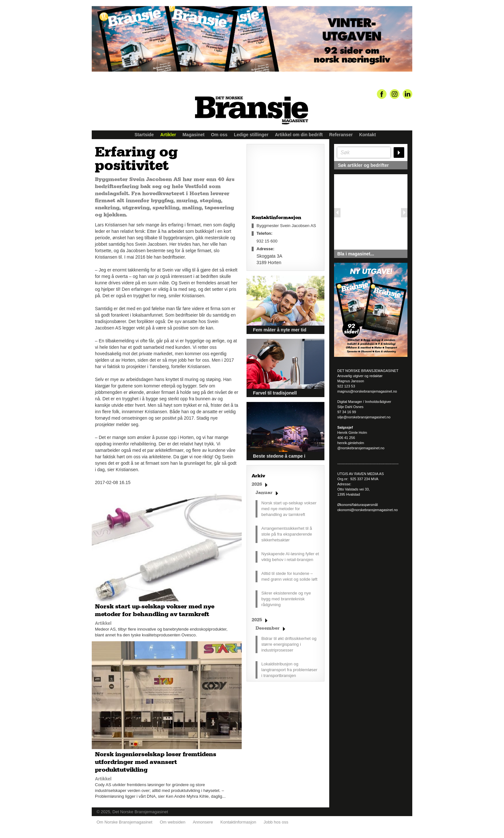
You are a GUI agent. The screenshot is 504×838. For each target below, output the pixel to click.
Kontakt (368, 135)
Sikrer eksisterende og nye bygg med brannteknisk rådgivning (286, 599)
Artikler (168, 135)
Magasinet (193, 135)
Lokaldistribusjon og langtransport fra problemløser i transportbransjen (289, 670)
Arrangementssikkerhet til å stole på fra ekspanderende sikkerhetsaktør (287, 534)
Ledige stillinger (251, 135)
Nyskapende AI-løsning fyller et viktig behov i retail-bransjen (290, 557)
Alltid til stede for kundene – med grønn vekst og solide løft (289, 576)
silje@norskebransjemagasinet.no (364, 417)
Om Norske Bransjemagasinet (124, 822)
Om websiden (172, 822)
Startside (144, 135)
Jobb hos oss (276, 822)
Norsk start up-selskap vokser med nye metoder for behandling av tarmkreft (289, 509)
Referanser (341, 135)
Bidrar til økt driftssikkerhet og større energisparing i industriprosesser (289, 644)
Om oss (219, 135)
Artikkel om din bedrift (299, 135)
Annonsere (203, 822)
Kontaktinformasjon (238, 822)
